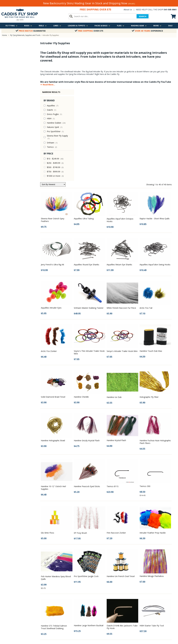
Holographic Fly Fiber (149, 306)
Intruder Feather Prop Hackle (153, 441)
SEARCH (143, 16)
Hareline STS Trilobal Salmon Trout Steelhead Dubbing (54, 536)
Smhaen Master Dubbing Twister (89, 216)
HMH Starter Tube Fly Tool (152, 534)
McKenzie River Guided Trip (106, 588)
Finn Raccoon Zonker (116, 441)
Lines (57, 26)
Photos (51, 595)
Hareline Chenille (81, 305)
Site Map (5, 606)
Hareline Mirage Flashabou (152, 485)
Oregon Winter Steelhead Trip (107, 595)
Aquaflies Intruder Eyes (51, 216)
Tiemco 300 (145, 395)
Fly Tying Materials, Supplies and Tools (25, 35)
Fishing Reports (55, 588)
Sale (170, 26)
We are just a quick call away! (155, 604)
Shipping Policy (8, 595)
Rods (28, 26)
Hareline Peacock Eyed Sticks (87, 395)
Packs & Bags (102, 26)
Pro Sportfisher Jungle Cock (86, 485)
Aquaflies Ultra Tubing (84, 127)
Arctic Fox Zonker (49, 260)
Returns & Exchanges (10, 599)
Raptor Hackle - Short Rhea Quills (155, 127)
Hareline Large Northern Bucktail (89, 534)
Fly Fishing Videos (55, 599)
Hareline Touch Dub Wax (151, 260)
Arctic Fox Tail (146, 216)
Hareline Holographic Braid (53, 349)
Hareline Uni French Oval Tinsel (121, 485)
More (157, 26)
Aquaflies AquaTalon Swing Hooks (155, 173)
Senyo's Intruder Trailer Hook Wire (122, 260)
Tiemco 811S (113, 395)
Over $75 (89, 31)
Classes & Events (55, 592)
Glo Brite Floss (47, 441)
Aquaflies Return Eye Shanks (119, 173)
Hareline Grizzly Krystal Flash (87, 349)
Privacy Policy (7, 603)
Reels (43, 26)
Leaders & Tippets (78, 26)
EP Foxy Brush (80, 441)
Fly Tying (11, 26)
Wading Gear (139, 26)
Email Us (146, 599)
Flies (121, 26)
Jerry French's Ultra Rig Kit (52, 173)
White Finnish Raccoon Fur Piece (121, 216)
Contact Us (6, 588)
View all (98, 599)
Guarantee (31, 31)
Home (5, 35)
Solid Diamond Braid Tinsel (53, 305)
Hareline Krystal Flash (116, 349)
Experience (147, 31)
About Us (128, 10)
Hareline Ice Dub (114, 306)
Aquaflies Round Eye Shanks (86, 173)
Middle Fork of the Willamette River (109, 592)
